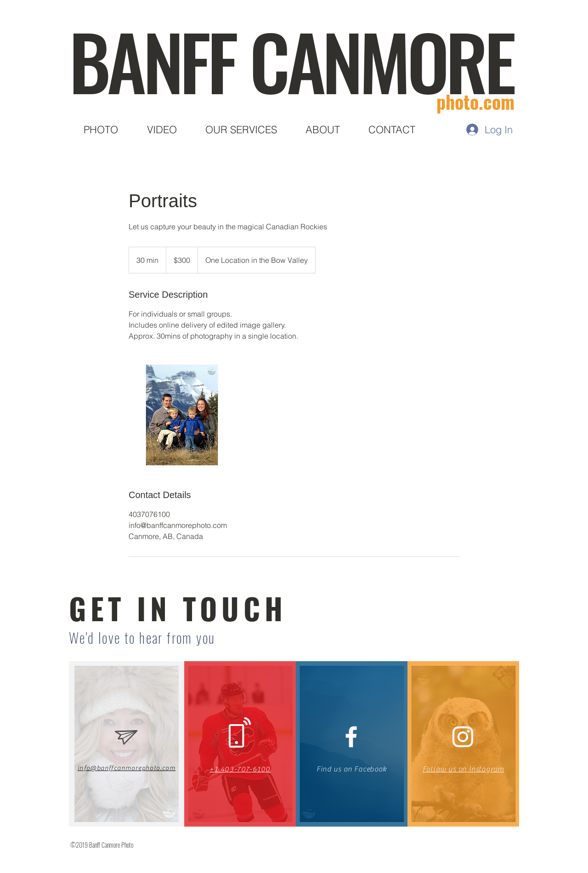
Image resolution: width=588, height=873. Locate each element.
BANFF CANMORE (291, 60)
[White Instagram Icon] (463, 737)
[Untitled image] (182, 415)
